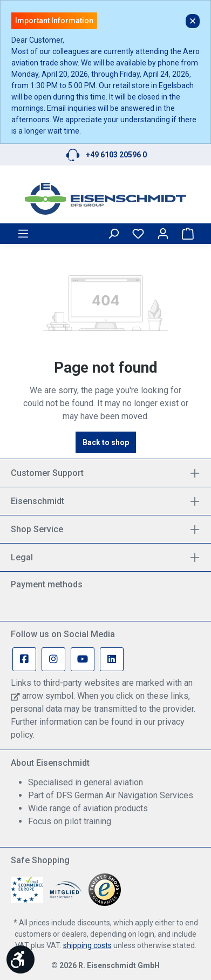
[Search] (113, 234)
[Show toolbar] (21, 959)
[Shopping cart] (188, 234)
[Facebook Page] (24, 659)
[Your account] (163, 234)
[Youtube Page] (83, 659)
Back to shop (106, 442)
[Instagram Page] (53, 659)
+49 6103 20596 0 (116, 155)
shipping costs (87, 945)
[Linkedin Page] (112, 659)
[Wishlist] (138, 234)
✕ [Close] (193, 21)
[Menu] (23, 234)
